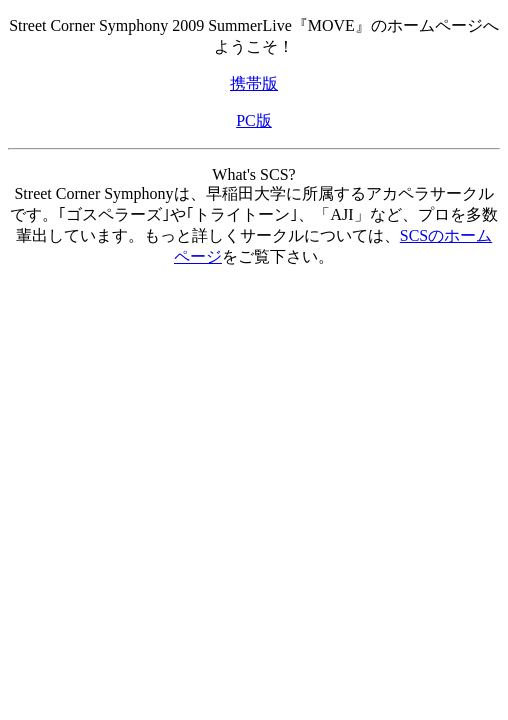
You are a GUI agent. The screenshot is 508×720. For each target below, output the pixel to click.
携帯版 (254, 83)
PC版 (254, 120)
